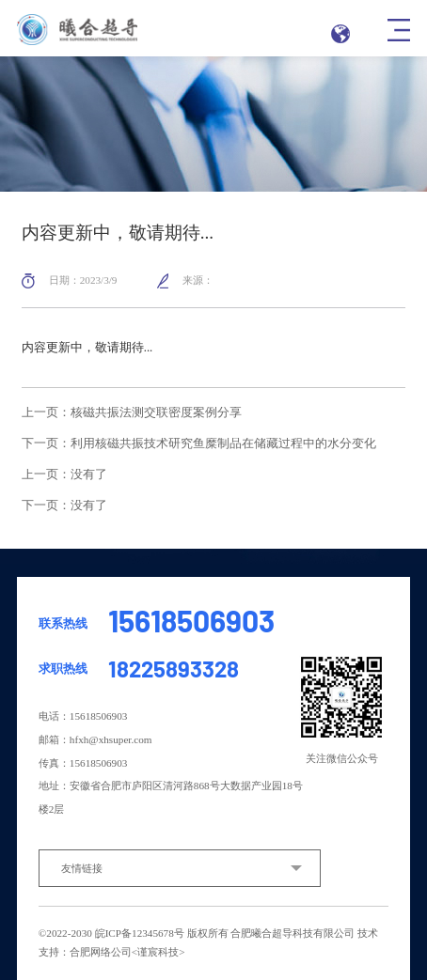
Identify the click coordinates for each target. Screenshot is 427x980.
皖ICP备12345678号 (140, 933)
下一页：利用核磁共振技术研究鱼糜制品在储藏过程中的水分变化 (199, 444)
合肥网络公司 (101, 952)
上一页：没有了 (64, 475)
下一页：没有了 (64, 506)
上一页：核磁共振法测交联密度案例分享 (132, 413)
